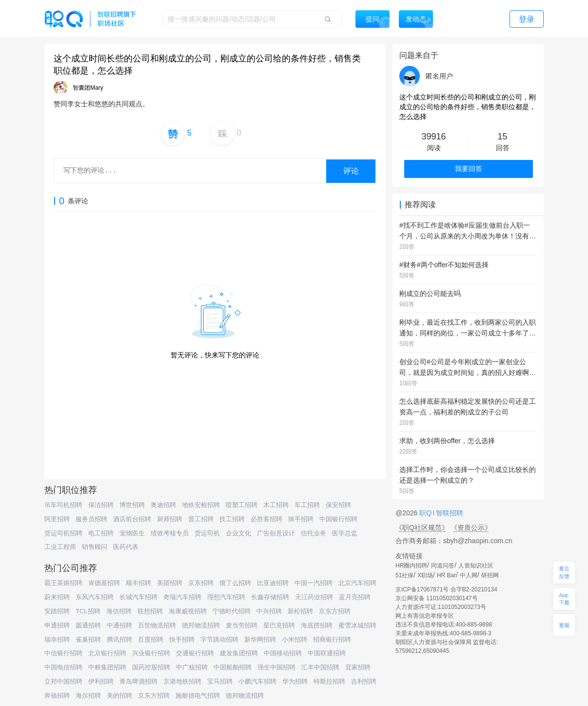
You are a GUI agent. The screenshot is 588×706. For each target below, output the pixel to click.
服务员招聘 (91, 519)
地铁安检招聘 (201, 505)
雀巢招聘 (88, 639)
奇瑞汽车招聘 (182, 597)
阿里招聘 (57, 519)
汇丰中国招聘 (320, 667)
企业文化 (238, 533)
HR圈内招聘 (411, 566)
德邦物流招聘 (201, 625)
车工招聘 (307, 505)
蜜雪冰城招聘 (357, 625)
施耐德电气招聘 (198, 696)
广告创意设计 (276, 533)
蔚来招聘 (57, 597)
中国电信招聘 (63, 667)
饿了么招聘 (235, 583)
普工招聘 (201, 519)
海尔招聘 (88, 696)
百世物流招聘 (157, 625)
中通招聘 (119, 625)
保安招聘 (338, 505)
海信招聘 (119, 611)
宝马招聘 (220, 681)
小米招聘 (294, 639)
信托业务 (314, 533)
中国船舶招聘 (233, 667)
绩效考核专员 (170, 533)
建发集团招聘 (239, 653)
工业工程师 (60, 547)
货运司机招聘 (63, 533)
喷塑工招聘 (242, 505)
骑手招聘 (301, 519)
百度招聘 (151, 639)
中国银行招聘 (338, 519)
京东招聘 (201, 583)
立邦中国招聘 (63, 681)
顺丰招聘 (138, 583)
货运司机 (207, 533)
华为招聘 (295, 681)
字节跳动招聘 (219, 639)
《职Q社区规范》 (422, 528)
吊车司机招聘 (63, 505)
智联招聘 (449, 513)
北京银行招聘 (107, 653)
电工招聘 (101, 533)
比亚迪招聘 (273, 583)
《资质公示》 (471, 528)
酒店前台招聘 (132, 519)
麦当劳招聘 (242, 625)
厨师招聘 (170, 519)
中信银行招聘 (63, 653)
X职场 (425, 575)
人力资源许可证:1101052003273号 (441, 607)
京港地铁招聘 (182, 681)
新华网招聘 (260, 639)
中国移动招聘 (283, 653)
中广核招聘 (192, 667)
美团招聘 (170, 583)
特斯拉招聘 (329, 681)
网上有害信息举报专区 (425, 616)
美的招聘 (119, 696)
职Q (426, 513)
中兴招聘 (269, 611)
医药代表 (126, 547)
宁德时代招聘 (232, 611)
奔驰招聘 (57, 696)
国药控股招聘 (151, 667)
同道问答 (443, 566)
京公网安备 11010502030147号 (437, 598)
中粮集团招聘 (107, 667)
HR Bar (446, 575)
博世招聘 (132, 505)
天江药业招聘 (314, 597)
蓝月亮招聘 (355, 597)
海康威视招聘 (188, 611)
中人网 (469, 575)
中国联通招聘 (327, 653)
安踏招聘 (57, 611)
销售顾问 (95, 547)
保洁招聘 (101, 505)
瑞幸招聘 (57, 639)
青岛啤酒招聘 (138, 681)
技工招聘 (232, 519)
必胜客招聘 (266, 519)
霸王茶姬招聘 (63, 583)
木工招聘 (276, 505)
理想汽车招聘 (226, 597)
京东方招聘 (335, 611)
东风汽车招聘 (95, 597)
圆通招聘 (88, 625)
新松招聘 (300, 611)
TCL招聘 (88, 611)
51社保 (404, 575)
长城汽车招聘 (138, 597)
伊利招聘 (101, 681)
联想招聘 (150, 611)
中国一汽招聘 (314, 583)
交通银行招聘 (195, 653)
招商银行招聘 (332, 639)
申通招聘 (57, 625)
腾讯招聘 (119, 639)
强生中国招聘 (276, 667)
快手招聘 (182, 639)
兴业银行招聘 (151, 653)
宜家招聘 (358, 667)
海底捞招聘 (317, 625)
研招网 (490, 575)
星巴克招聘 (279, 625)
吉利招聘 (364, 681)
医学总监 (345, 533)
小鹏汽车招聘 (257, 681)
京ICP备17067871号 (422, 589)
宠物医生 (132, 533)
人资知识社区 (476, 566)
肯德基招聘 (104, 583)
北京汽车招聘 (357, 583)
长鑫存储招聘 (270, 597)
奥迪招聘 (163, 505)
